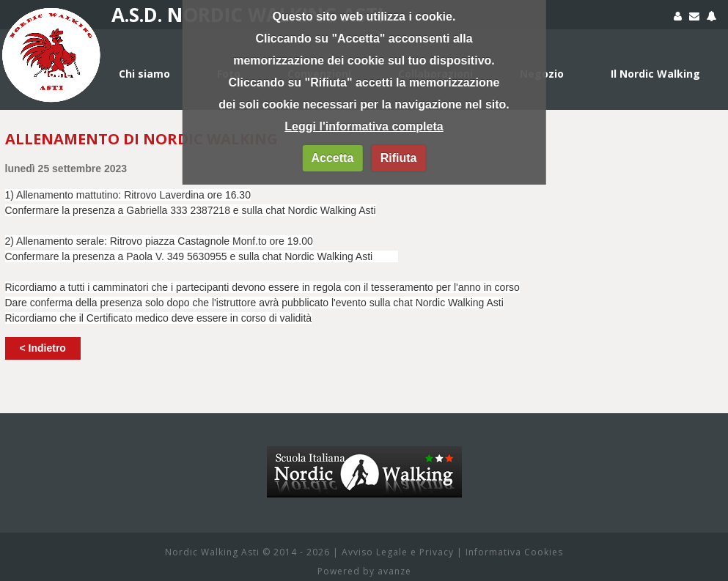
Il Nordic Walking (655, 74)
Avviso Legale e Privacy (398, 552)
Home (56, 74)
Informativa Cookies (514, 552)
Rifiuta (399, 158)
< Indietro (43, 348)
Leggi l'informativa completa (364, 126)
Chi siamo (144, 74)
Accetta (332, 158)
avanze (394, 571)
